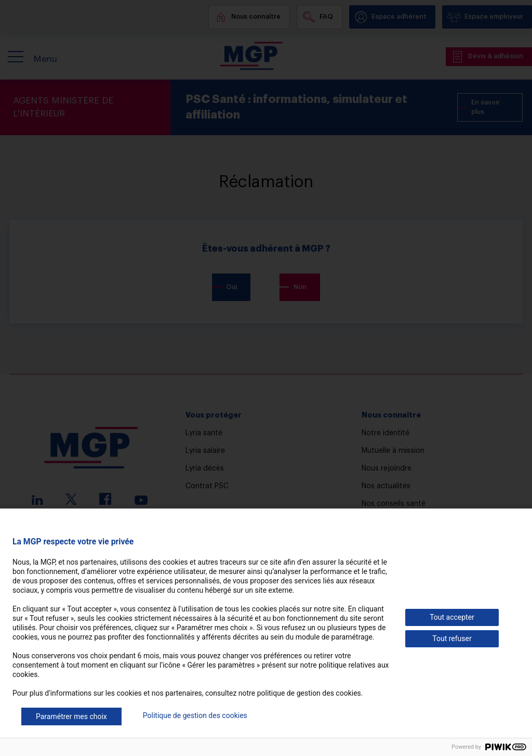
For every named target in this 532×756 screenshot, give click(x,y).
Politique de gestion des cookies (195, 715)
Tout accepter (452, 617)
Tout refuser (452, 638)
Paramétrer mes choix (71, 716)
